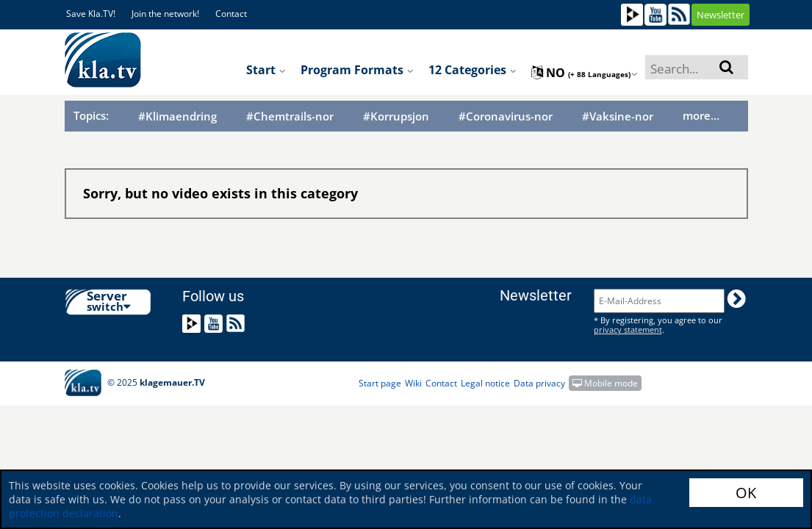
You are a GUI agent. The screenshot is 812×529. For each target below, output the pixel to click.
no (585, 73)
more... (701, 115)
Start (266, 70)
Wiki (413, 383)
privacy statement (628, 330)
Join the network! (165, 14)
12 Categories (473, 70)
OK (746, 493)
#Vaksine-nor (618, 116)
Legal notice (485, 383)
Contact (231, 14)
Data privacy (539, 383)
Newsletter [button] (721, 15)
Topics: (91, 115)
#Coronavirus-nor (506, 116)
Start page (380, 383)
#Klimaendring (177, 116)
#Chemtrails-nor (290, 116)
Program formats (357, 70)
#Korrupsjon (396, 116)
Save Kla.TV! (91, 14)
